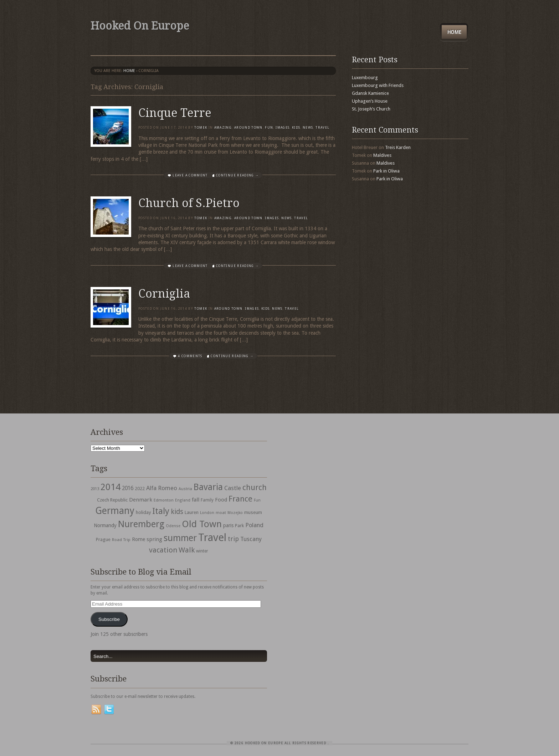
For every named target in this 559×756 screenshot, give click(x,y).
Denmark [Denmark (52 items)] (141, 500)
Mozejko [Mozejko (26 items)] (235, 513)
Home (454, 32)
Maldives (382, 155)
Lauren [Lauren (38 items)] (192, 512)
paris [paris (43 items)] (228, 525)
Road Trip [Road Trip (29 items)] (121, 540)
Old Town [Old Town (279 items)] (202, 524)
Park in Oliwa (386, 171)
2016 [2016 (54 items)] (128, 488)
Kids (296, 128)
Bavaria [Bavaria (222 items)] (208, 487)
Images (283, 128)
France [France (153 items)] (240, 499)
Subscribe (109, 619)
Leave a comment (190, 175)
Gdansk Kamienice (370, 93)
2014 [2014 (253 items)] (111, 487)
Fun (269, 128)
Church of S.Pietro (189, 203)
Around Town (248, 128)
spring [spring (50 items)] (154, 539)
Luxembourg (365, 78)
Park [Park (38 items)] (239, 526)
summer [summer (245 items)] (180, 538)
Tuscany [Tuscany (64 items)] (251, 539)
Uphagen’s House (370, 101)
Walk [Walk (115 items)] (187, 550)
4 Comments (190, 356)
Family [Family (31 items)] (207, 500)
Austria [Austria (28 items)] (185, 489)
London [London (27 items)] (207, 513)
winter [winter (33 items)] (202, 551)
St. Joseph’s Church (371, 109)
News (308, 128)
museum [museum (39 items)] (253, 512)
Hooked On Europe (140, 26)
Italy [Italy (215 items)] (161, 511)
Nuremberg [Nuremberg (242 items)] (141, 524)
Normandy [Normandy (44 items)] (105, 525)
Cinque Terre (175, 113)
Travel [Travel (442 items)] (212, 538)
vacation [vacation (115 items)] (163, 550)
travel (322, 128)
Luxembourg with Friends (378, 85)
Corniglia (164, 294)
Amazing (223, 128)
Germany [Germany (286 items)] (115, 511)
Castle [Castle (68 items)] (233, 488)
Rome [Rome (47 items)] (139, 539)
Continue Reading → (237, 175)
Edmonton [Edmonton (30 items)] (164, 500)
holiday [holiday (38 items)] (143, 512)
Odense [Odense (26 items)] (173, 526)
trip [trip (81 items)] (233, 539)
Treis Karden (398, 147)
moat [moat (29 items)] (221, 513)
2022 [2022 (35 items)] (140, 488)
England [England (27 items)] (183, 500)
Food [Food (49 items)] (221, 500)
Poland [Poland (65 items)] (254, 525)
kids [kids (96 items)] (177, 512)
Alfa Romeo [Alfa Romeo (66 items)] (162, 488)
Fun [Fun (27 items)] (257, 500)
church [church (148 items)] (255, 487)
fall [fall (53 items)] (196, 500)
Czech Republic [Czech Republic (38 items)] (112, 500)
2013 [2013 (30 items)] (95, 489)
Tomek (201, 128)
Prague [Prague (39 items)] (103, 539)
